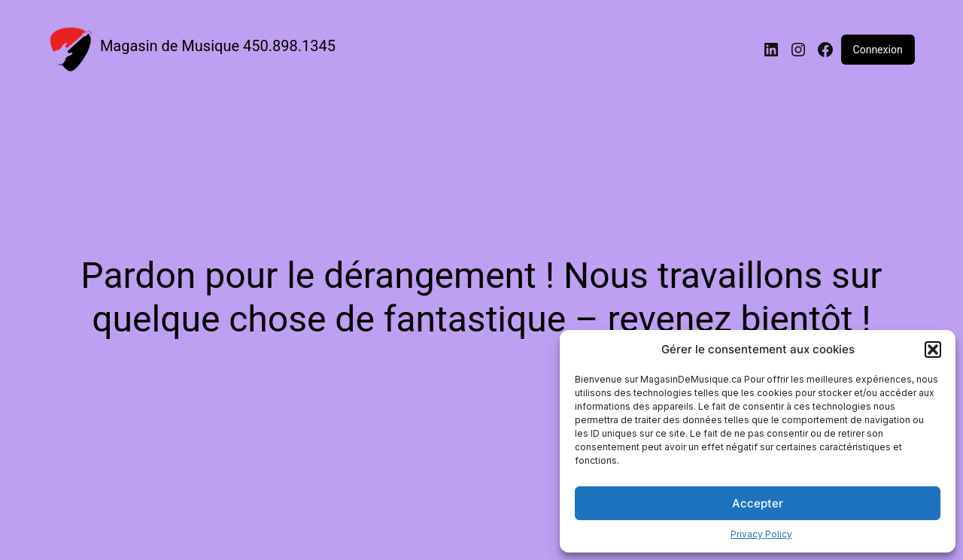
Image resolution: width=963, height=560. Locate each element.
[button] (933, 350)
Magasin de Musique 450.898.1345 (218, 46)
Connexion (878, 50)
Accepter (758, 503)
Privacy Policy (761, 534)
